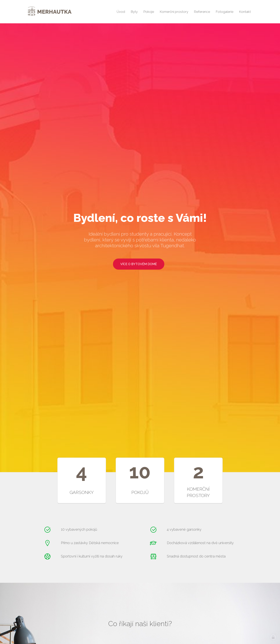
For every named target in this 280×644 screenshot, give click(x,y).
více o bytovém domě (139, 264)
